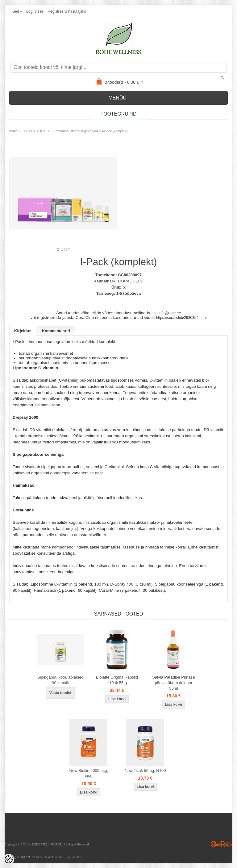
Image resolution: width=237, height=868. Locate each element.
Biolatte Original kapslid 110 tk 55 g (117, 680)
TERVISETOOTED (36, 131)
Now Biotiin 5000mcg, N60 (89, 773)
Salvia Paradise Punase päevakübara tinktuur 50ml (173, 683)
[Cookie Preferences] (9, 859)
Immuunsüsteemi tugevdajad (76, 131)
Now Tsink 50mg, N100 (145, 771)
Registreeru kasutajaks (67, 11)
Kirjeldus (23, 331)
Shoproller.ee (222, 844)
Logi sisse (35, 11)
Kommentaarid (56, 331)
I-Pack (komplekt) (115, 131)
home (14, 131)
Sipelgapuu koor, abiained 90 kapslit (60, 680)
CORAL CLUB (131, 281)
